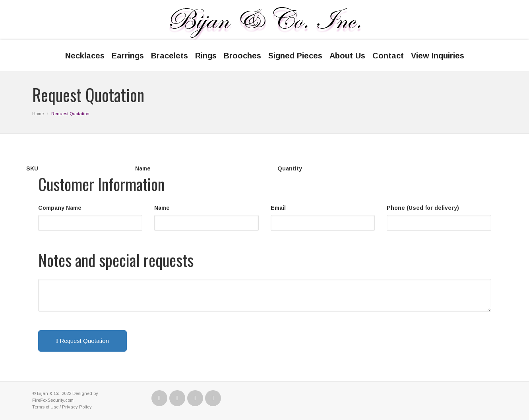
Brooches (242, 56)
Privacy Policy (77, 407)
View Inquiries (438, 56)
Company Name (60, 208)
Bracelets (170, 56)
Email (278, 208)
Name (162, 208)
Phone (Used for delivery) (423, 208)
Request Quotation (82, 341)
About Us (347, 56)
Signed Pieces (295, 56)
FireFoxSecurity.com (53, 400)
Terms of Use (45, 407)
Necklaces (85, 56)
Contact (388, 56)
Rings (206, 56)
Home (38, 114)
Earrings (128, 56)
